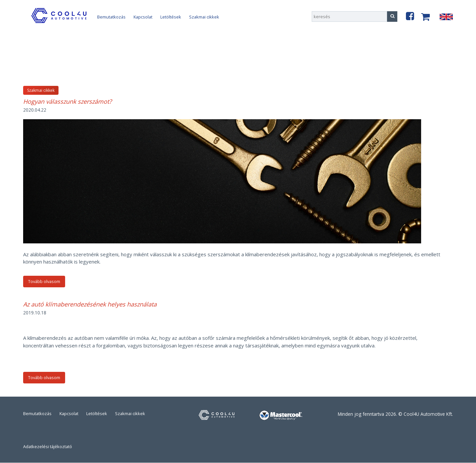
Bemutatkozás (111, 17)
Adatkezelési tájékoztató (48, 446)
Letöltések (171, 17)
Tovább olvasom (44, 281)
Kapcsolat (143, 17)
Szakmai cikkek (204, 17)
